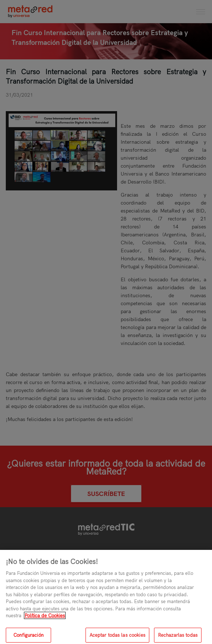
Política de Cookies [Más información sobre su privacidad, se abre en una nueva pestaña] (45, 618)
